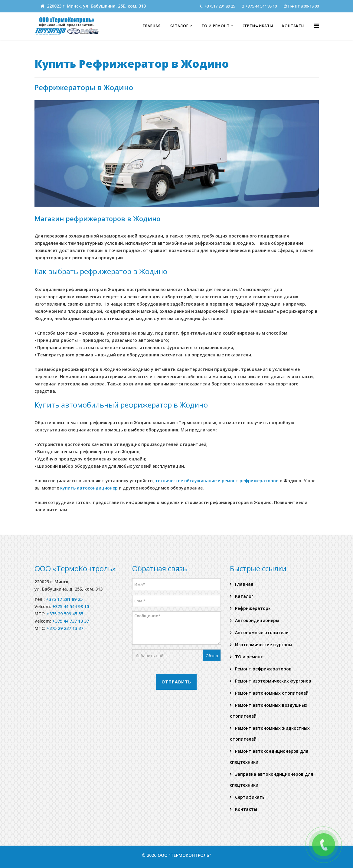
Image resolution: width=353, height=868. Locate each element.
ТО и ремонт (216, 26)
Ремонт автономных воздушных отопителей (269, 711)
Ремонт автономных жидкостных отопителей (270, 734)
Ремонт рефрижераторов (263, 669)
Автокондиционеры (257, 620)
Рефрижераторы (253, 608)
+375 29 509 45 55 (65, 614)
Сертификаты (258, 26)
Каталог (179, 26)
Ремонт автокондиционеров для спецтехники (269, 757)
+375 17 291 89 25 (64, 599)
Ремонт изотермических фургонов (273, 681)
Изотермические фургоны (263, 645)
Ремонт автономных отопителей (271, 693)
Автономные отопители (261, 632)
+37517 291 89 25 (220, 6)
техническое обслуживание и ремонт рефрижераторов (217, 481)
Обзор (212, 656)
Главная (152, 26)
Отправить (176, 682)
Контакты (293, 26)
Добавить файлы (152, 656)
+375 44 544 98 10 (261, 6)
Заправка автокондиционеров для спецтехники (271, 780)
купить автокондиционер (89, 488)
